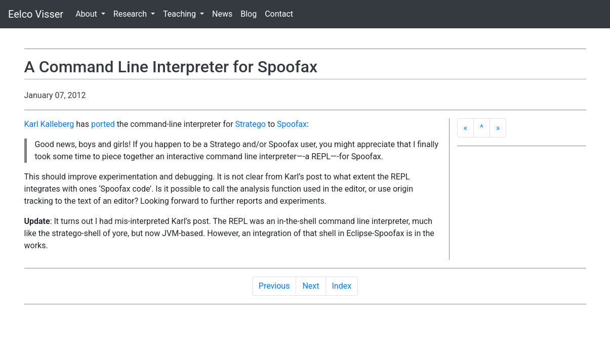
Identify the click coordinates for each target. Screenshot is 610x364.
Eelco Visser (36, 14)
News (222, 14)
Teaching (180, 14)
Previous (274, 286)
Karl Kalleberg (49, 124)
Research (131, 14)
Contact (279, 14)
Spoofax (292, 124)
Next (311, 286)
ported (103, 124)
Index (342, 286)
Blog (249, 14)
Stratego (251, 124)
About (87, 14)
